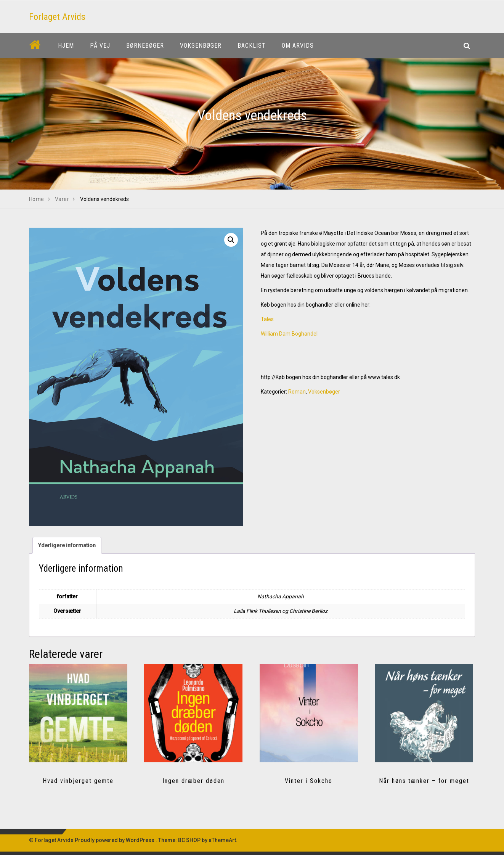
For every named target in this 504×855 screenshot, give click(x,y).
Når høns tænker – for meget (424, 781)
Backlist (252, 46)
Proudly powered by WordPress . (116, 840)
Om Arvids (298, 46)
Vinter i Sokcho (309, 781)
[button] (231, 240)
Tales (267, 319)
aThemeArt (222, 840)
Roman (297, 392)
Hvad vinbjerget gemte (78, 781)
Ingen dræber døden (193, 781)
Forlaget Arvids (57, 17)
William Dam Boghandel (289, 334)
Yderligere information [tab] (67, 545)
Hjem (66, 46)
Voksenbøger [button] (201, 46)
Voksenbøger (324, 392)
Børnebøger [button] (145, 46)
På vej (100, 46)
